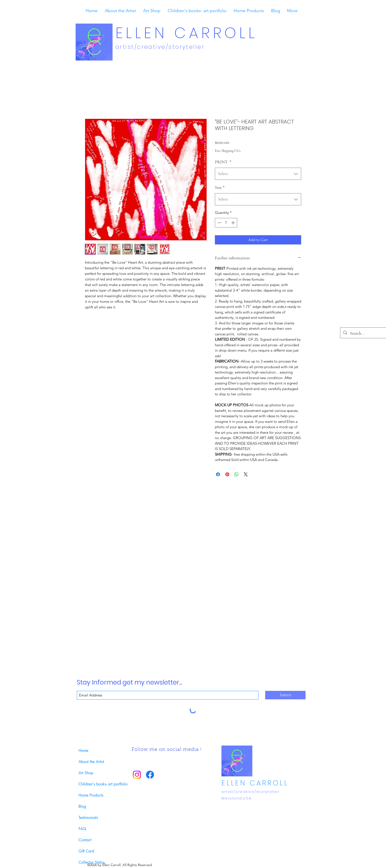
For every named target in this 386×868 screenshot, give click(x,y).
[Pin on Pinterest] (227, 474)
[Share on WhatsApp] (237, 474)
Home (83, 751)
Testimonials (88, 818)
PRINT (223, 162)
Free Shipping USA (228, 151)
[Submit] (285, 695)
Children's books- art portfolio (100, 784)
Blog (82, 806)
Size (220, 187)
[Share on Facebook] (218, 474)
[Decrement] (219, 223)
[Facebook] (150, 775)
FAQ (82, 829)
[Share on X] (246, 474)
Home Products (91, 795)
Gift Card (86, 851)
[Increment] (233, 223)
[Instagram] (137, 775)
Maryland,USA (237, 798)
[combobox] (258, 174)
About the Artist (91, 762)
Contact (85, 840)
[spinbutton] (226, 223)
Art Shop (86, 773)
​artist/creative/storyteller (161, 47)
